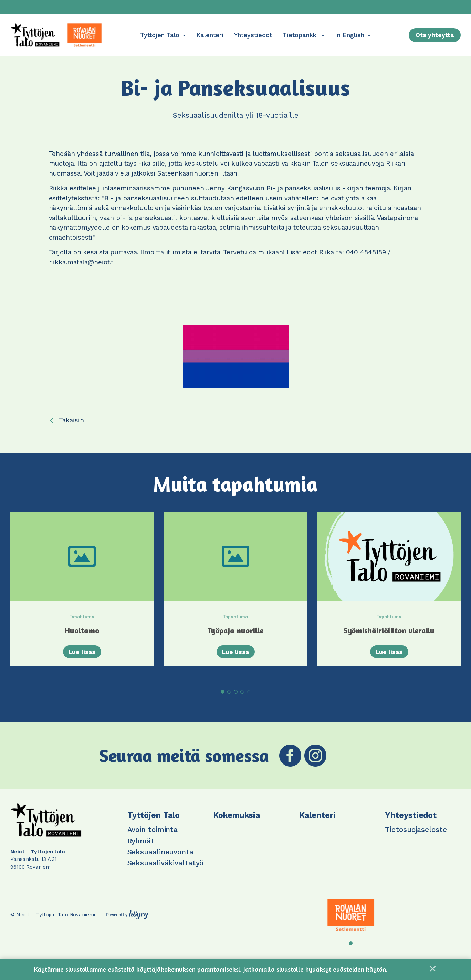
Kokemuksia (237, 822)
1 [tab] (223, 698)
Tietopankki (300, 35)
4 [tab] (242, 698)
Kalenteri (210, 35)
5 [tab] (249, 699)
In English (350, 35)
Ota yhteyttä (435, 35)
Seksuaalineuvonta (160, 859)
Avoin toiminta (153, 836)
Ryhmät (141, 847)
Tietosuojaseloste (416, 836)
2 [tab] (229, 698)
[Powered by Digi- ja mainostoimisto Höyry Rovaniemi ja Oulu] (127, 920)
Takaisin (71, 420)
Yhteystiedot (253, 35)
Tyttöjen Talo (160, 35)
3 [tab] (236, 698)
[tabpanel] (82, 597)
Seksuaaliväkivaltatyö (166, 870)
